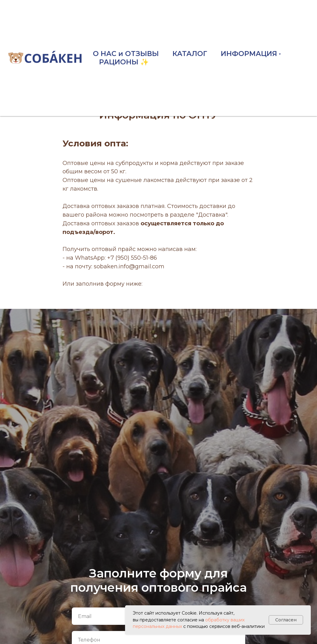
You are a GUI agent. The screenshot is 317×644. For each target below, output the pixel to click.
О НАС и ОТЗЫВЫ (126, 54)
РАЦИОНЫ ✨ (124, 62)
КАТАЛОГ (190, 54)
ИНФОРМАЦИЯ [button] (249, 54)
